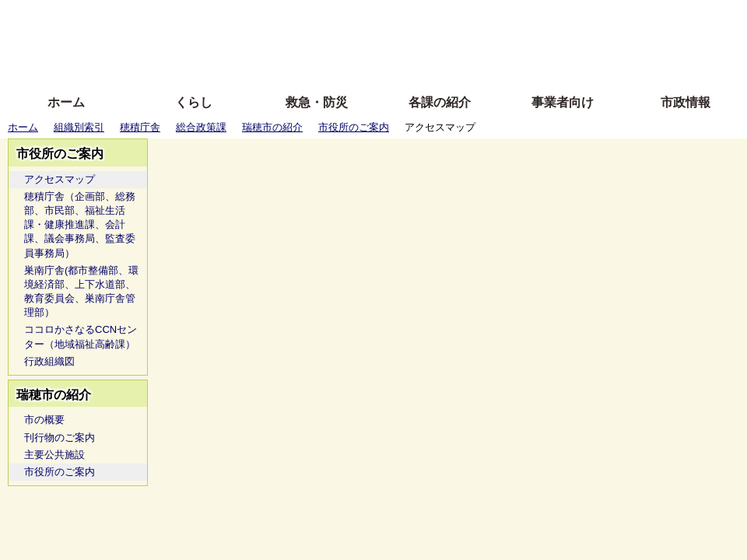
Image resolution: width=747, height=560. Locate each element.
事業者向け (563, 102)
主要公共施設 (54, 455)
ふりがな (249, 17)
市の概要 (44, 420)
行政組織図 (49, 361)
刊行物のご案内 (60, 437)
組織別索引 (79, 127)
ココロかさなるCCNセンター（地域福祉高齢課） (81, 336)
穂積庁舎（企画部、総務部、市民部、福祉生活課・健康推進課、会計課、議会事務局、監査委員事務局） (80, 225)
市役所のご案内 (354, 127)
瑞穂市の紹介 (272, 127)
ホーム (66, 102)
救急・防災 (317, 102)
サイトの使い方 (356, 64)
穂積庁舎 (140, 127)
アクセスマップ (60, 179)
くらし (194, 102)
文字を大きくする (387, 41)
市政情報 (686, 102)
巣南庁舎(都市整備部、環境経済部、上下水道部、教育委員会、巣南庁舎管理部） (81, 292)
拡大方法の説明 (260, 64)
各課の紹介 (440, 102)
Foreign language (273, 41)
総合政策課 (201, 127)
